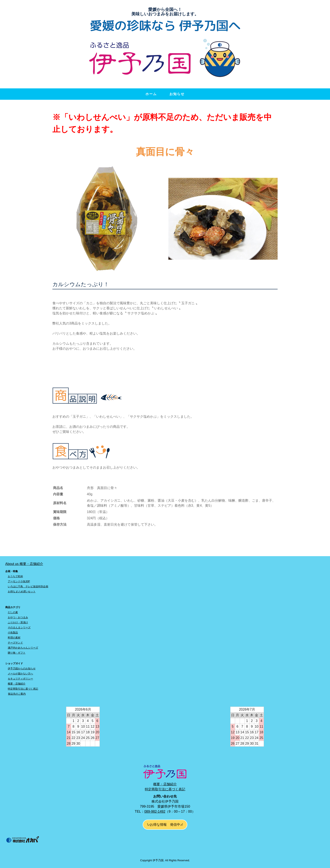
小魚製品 (13, 633)
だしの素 (13, 612)
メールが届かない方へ (20, 674)
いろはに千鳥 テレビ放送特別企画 (28, 586)
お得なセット (22, 592)
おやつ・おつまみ (18, 617)
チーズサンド (15, 643)
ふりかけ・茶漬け (18, 622)
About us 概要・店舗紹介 (24, 564)
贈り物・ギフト (17, 653)
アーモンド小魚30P (19, 581)
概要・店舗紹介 (17, 684)
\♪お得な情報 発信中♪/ (165, 825)
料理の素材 (14, 638)
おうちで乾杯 (15, 576)
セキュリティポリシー (20, 679)
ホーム (151, 94)
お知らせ (177, 94)
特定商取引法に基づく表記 (23, 689)
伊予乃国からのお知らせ (22, 669)
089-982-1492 (155, 812)
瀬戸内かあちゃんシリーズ (23, 648)
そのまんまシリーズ (19, 627)
